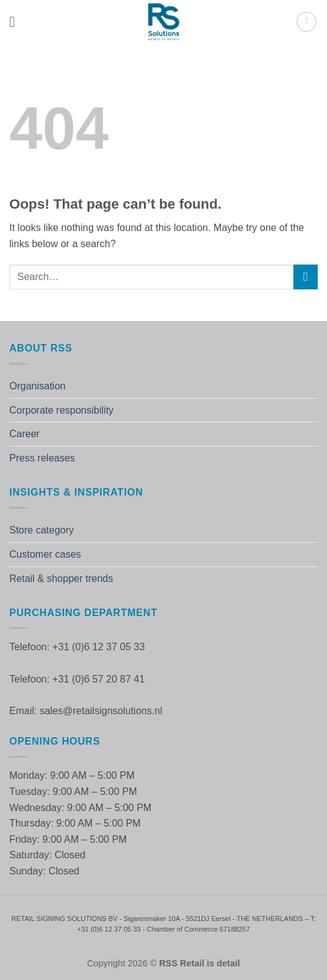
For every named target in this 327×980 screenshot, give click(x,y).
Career (25, 434)
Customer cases (45, 554)
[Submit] (306, 277)
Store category (42, 530)
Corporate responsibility (61, 410)
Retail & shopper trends (61, 578)
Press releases (42, 458)
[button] (17, 21)
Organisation (38, 386)
